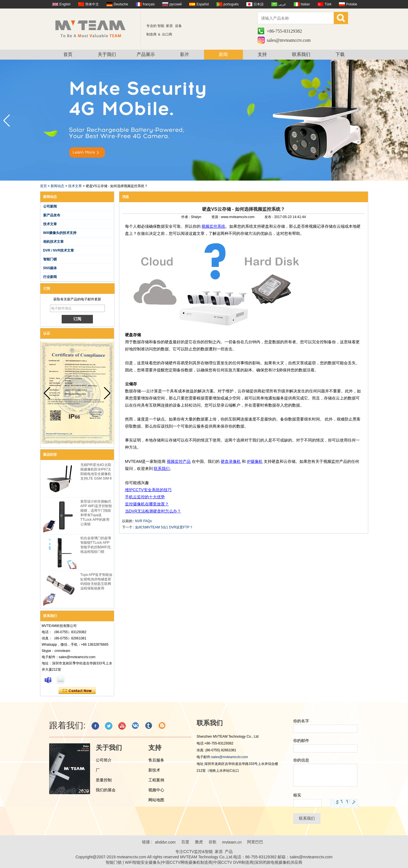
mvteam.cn (232, 842)
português (231, 4)
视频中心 (156, 790)
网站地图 (156, 800)
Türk (328, 4)
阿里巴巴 (255, 842)
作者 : (186, 217)
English (65, 4)
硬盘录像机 (231, 461)
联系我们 (301, 54)
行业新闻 (50, 277)
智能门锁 (50, 259)
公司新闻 (50, 206)
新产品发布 (52, 215)
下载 (340, 54)
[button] (401, 121)
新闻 (223, 54)
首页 (68, 54)
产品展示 (146, 54)
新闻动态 (57, 186)
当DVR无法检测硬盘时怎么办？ (153, 511)
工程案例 (156, 780)
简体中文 (92, 4)
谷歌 (213, 842)
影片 (185, 54)
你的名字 (301, 721)
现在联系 (77, 691)
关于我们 (107, 54)
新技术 (154, 770)
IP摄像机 (255, 461)
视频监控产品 (179, 461)
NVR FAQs (144, 521)
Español (202, 4)
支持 (262, 54)
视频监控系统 (213, 226)
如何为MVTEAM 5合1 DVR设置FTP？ (164, 527)
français (149, 4)
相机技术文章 (53, 242)
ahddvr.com (165, 842)
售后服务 (156, 760)
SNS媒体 (50, 268)
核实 (297, 795)
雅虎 (199, 842)
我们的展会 (106, 790)
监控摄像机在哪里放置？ (147, 504)
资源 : (216, 217)
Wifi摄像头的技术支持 (60, 233)
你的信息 (301, 760)
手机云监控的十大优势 (145, 497)
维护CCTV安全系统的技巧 (148, 490)
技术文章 (75, 186)
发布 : (269, 217)
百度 (185, 842)
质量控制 (104, 780)
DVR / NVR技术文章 (59, 250)
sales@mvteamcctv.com (289, 40)
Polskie (352, 4)
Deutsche (121, 4)
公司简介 (104, 760)
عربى (282, 4)
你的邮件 (301, 741)
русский (175, 4)
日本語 (259, 4)
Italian (305, 4)
